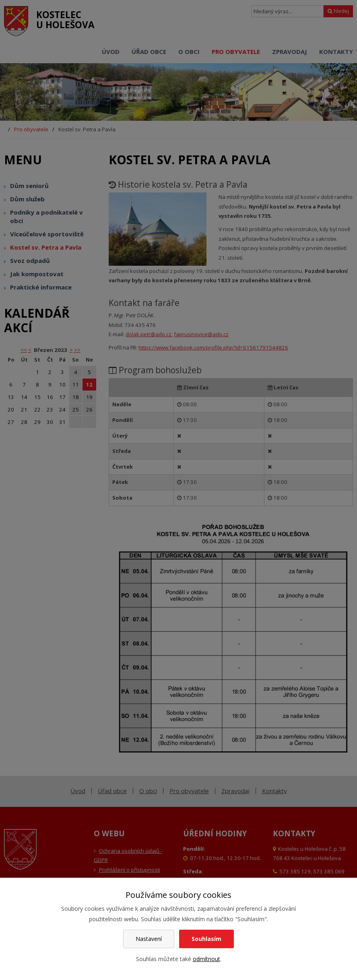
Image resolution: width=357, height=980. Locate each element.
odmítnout (206, 959)
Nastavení (149, 939)
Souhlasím (206, 939)
